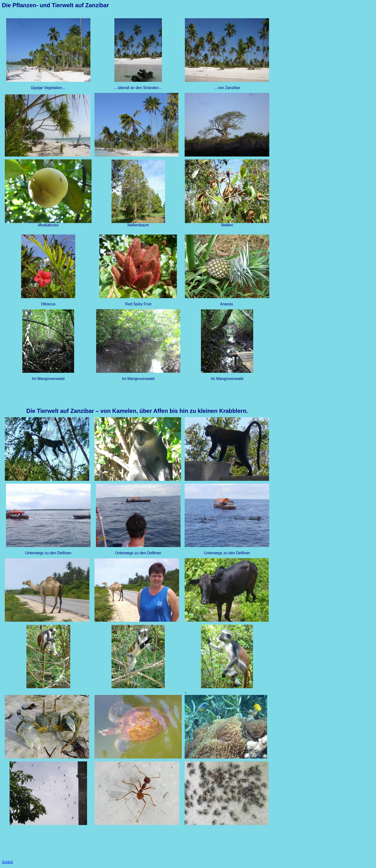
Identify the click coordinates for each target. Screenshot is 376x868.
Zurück (7, 862)
